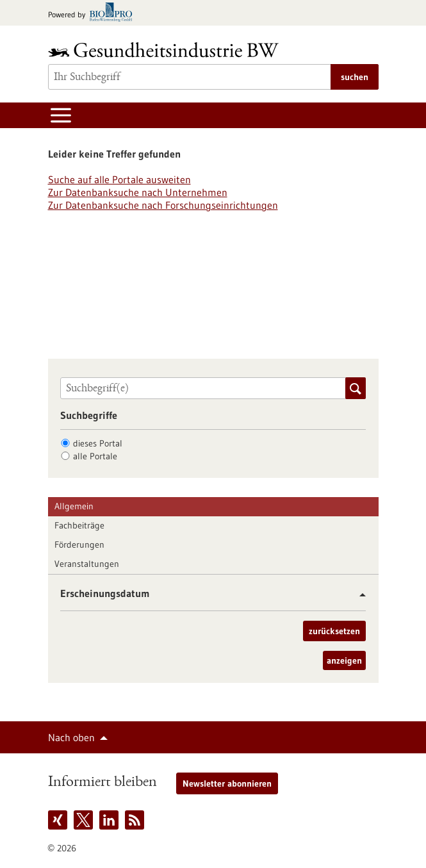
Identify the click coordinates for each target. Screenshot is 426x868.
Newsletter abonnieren (227, 783)
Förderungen (79, 545)
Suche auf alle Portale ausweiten (119, 179)
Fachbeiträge (79, 525)
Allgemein (74, 506)
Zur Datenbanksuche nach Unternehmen (138, 192)
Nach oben (71, 737)
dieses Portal (98, 443)
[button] (358, 595)
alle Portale (95, 456)
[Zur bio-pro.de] (94, 13)
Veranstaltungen (87, 564)
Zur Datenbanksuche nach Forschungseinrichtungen (163, 205)
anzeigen (344, 660)
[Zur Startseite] (167, 50)
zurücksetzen (334, 631)
